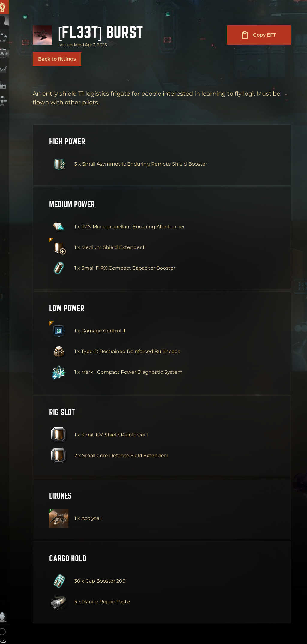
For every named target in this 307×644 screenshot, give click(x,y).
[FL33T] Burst (106, 33)
